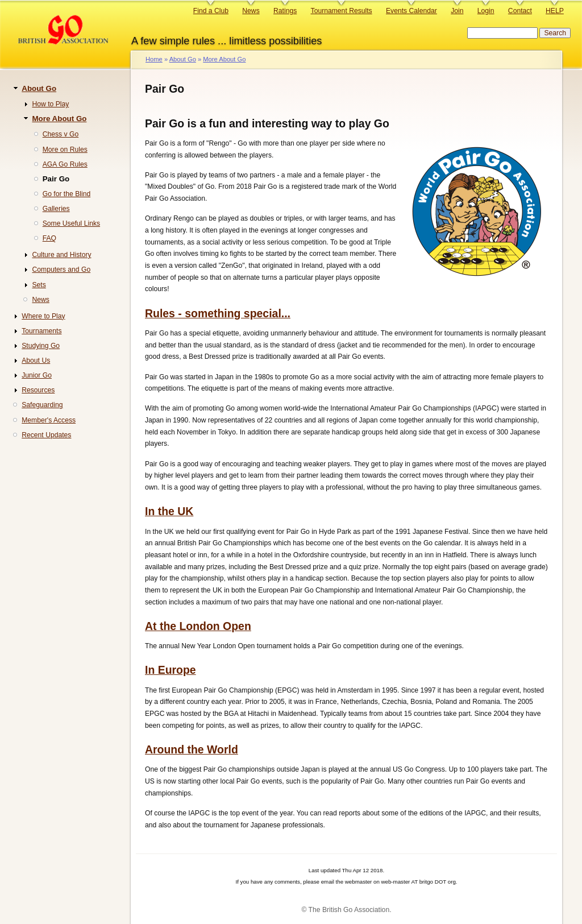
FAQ (49, 238)
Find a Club (211, 11)
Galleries (56, 209)
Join (457, 11)
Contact (520, 11)
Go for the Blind (66, 194)
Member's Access (49, 420)
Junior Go (37, 375)
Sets (39, 285)
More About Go (224, 59)
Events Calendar (411, 11)
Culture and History (61, 255)
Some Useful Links (71, 223)
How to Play (50, 104)
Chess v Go (61, 134)
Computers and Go (61, 270)
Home (154, 59)
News (251, 11)
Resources (38, 390)
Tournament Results (342, 11)
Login (486, 11)
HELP (555, 11)
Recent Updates (46, 435)
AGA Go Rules (65, 164)
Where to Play (43, 316)
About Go (183, 59)
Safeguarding (42, 405)
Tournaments (41, 331)
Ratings (285, 11)
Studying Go (41, 346)
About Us (36, 361)
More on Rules (65, 150)
